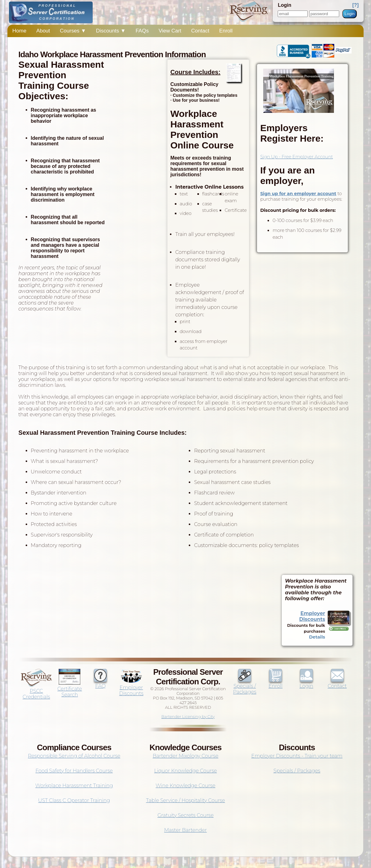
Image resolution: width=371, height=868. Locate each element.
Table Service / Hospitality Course (186, 800)
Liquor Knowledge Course (185, 771)
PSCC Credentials (36, 691)
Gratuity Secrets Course (186, 815)
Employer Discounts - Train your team (297, 756)
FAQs (142, 31)
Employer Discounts (312, 616)
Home (19, 31)
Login (350, 14)
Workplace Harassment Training (74, 786)
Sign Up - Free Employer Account (296, 157)
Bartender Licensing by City (188, 717)
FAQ (100, 683)
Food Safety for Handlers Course (74, 771)
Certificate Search (70, 689)
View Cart (170, 31)
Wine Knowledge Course (185, 786)
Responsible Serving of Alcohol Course (74, 756)
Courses (73, 31)
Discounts (111, 31)
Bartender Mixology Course (185, 756)
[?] (356, 5)
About (43, 31)
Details (317, 637)
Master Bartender (185, 830)
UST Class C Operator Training (74, 800)
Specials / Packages (245, 686)
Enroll (226, 31)
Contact (200, 31)
